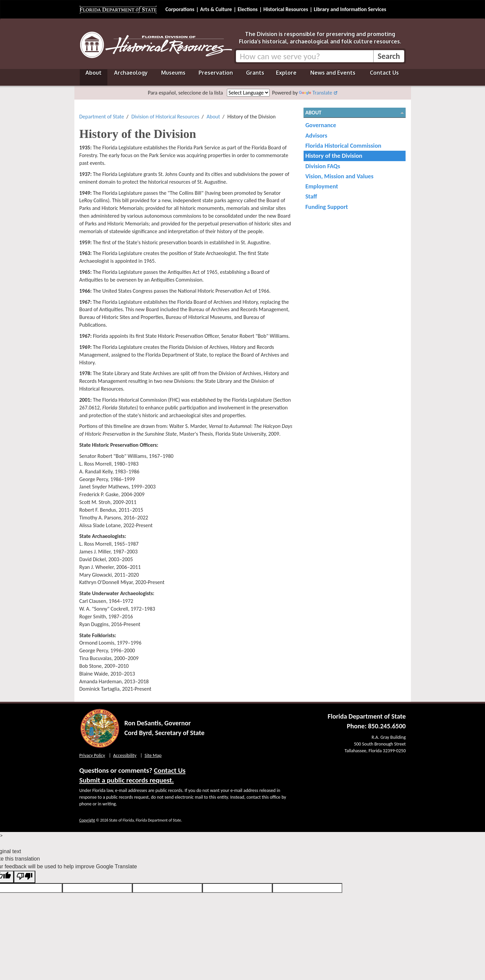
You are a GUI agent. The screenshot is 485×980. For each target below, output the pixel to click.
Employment (322, 186)
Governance (321, 125)
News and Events (333, 73)
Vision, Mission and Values (339, 176)
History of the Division (334, 156)
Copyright (87, 820)
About (94, 73)
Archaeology (131, 73)
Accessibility (125, 755)
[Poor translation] (25, 877)
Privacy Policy (92, 755)
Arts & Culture (216, 9)
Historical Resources (286, 9)
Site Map (153, 755)
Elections (248, 9)
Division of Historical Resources (165, 117)
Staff (311, 196)
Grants (255, 73)
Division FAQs (323, 166)
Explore (286, 73)
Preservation (216, 73)
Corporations (180, 9)
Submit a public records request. (127, 780)
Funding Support (326, 207)
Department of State (102, 117)
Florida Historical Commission (343, 146)
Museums (173, 73)
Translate (315, 93)
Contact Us (384, 73)
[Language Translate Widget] (248, 93)
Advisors (316, 135)
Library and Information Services (350, 9)
